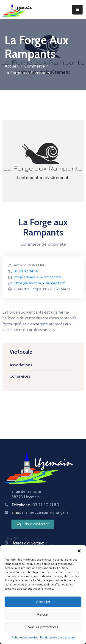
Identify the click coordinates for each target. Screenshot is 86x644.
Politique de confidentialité (57, 638)
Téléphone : (35, 505)
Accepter (43, 603)
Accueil (12, 66)
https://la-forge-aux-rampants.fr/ (39, 283)
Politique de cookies (25, 638)
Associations (21, 365)
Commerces (20, 376)
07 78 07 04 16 (26, 271)
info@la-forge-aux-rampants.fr (38, 277)
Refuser (43, 615)
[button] (79, 551)
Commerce (35, 66)
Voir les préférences (43, 628)
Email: (40, 512)
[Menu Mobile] (77, 10)
